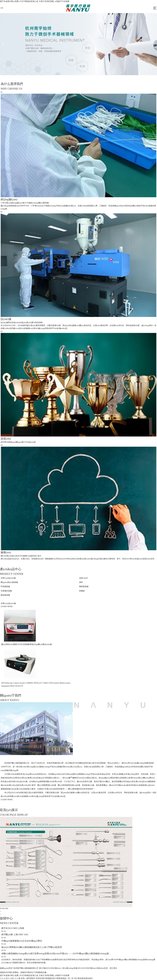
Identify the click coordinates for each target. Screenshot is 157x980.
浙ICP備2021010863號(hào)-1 (51, 968)
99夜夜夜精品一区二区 (64, 978)
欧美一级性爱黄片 (28, 978)
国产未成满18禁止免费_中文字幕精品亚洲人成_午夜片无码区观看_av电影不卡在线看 (35, 1)
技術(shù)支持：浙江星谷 (107, 968)
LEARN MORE (7, 606)
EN (2, 8)
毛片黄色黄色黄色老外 (83, 978)
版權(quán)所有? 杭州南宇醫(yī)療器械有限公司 (19, 968)
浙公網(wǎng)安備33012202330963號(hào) (79, 968)
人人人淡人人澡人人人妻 (10, 978)
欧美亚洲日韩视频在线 (45, 978)
